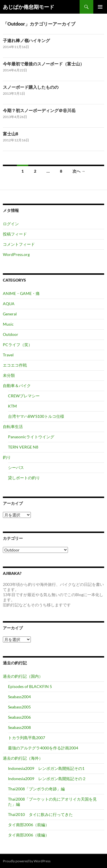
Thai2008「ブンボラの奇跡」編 (36, 789)
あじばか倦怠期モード (29, 7)
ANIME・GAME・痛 (21, 293)
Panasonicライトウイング (31, 437)
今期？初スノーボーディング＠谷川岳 (39, 110)
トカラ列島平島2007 (27, 738)
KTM (12, 406)
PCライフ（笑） (18, 345)
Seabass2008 (19, 727)
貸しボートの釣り (24, 478)
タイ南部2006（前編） (29, 825)
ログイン (11, 224)
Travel (8, 355)
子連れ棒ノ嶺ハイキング (26, 40)
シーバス (16, 467)
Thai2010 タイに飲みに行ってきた (40, 814)
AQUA (9, 304)
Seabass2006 (19, 717)
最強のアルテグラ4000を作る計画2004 (43, 748)
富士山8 (11, 134)
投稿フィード (15, 234)
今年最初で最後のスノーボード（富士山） (44, 64)
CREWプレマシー (24, 396)
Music (8, 324)
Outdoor (11, 334)
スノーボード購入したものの (31, 87)
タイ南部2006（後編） (29, 835)
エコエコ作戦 (15, 365)
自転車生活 (13, 426)
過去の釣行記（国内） (23, 676)
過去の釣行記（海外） (23, 758)
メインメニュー (100, 7)
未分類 (9, 375)
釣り (7, 457)
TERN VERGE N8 (23, 447)
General (10, 314)
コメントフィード (19, 244)
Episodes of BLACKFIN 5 (30, 686)
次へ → (79, 171)
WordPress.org (16, 254)
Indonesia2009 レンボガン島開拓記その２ (47, 779)
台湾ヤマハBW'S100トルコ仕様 (36, 416)
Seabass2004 (19, 697)
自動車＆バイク (17, 386)
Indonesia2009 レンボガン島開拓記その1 (46, 768)
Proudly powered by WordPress (27, 861)
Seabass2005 (19, 707)
